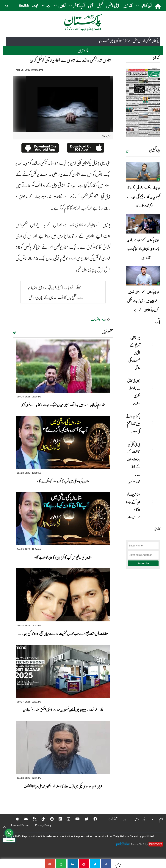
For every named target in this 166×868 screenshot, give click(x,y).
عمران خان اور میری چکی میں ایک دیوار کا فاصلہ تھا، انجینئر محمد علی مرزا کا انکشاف (63, 786)
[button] (7, 6)
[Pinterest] (49, 819)
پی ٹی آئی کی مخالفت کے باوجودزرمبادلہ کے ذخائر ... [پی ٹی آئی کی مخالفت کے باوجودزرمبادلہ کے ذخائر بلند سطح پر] (133, 459)
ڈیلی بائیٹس (113, 6)
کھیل (100, 6)
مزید (15, 332)
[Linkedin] (58, 819)
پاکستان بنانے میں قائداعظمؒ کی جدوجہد (133, 424)
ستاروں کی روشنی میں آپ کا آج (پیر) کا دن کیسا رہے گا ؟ (63, 557)
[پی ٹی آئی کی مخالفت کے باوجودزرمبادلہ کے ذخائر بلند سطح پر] (151, 451)
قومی (91, 6)
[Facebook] (93, 819)
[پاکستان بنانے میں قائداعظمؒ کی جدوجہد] (151, 423)
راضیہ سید (136, 403)
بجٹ (35, 6)
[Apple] (15, 819)
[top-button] (4, 827)
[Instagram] (66, 819)
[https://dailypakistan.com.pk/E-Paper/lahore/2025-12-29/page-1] (143, 103)
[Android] (24, 819)
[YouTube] (75, 819)
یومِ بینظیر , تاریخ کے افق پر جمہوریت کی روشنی (134, 353)
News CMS (138, 844)
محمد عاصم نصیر (134, 482)
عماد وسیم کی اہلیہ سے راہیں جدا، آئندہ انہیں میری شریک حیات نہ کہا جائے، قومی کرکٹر (63, 405)
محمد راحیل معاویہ (133, 517)
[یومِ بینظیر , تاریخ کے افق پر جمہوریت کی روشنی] (151, 344)
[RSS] (32, 819)
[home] (158, 6)
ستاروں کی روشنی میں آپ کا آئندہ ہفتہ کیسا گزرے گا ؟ (63, 481)
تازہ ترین (127, 6)
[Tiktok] (41, 819)
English (24, 6)
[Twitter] (84, 819)
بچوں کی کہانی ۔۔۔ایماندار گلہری (134, 388)
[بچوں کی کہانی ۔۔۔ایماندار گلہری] (151, 387)
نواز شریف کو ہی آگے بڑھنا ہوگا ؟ (133, 502)
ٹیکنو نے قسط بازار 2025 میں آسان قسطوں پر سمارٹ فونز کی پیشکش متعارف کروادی (63, 710)
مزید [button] (46, 6)
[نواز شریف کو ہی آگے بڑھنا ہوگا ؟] (151, 501)
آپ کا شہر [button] (77, 6)
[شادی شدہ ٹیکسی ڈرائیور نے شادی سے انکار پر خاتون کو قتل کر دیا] (106, 863)
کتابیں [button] (60, 6)
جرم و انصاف (98, 319)
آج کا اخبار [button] (144, 6)
